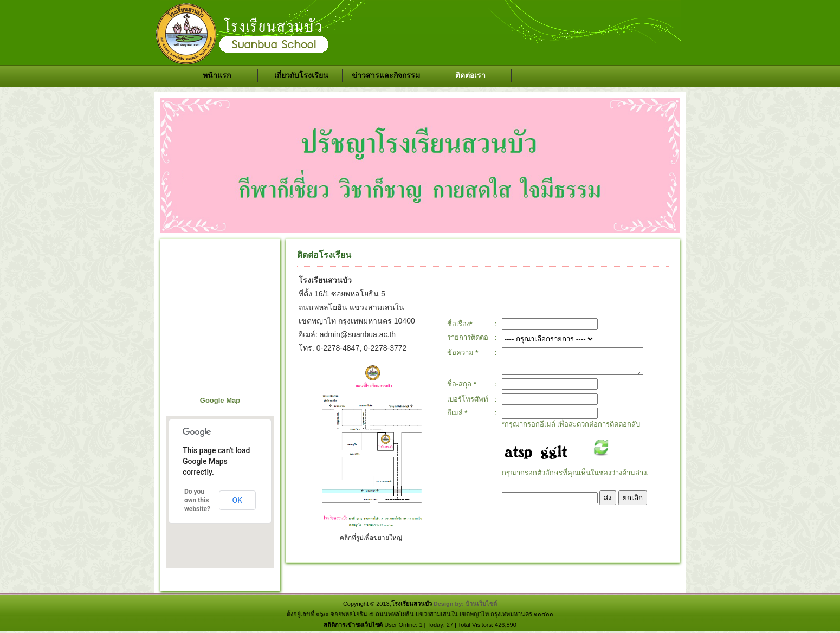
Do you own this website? (197, 500)
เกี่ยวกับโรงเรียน (301, 75)
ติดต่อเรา (470, 75)
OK (237, 500)
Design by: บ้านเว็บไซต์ (465, 604)
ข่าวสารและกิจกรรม (386, 75)
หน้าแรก (217, 75)
